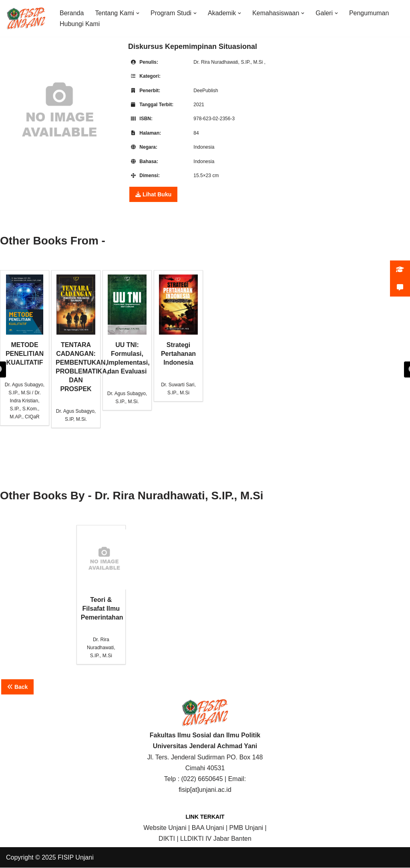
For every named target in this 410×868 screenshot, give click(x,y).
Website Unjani (165, 828)
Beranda (72, 13)
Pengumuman (370, 13)
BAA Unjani (208, 828)
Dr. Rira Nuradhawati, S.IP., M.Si (229, 62)
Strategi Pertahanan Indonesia (178, 320)
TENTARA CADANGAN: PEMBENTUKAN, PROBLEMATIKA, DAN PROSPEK (76, 333)
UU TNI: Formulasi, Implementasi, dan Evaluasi (127, 325)
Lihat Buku (153, 195)
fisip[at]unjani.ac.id (205, 790)
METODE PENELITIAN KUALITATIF (25, 320)
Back (17, 687)
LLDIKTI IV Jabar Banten (216, 839)
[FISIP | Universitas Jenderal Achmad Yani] (26, 18)
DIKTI (167, 839)
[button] (138, 13)
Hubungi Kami (80, 24)
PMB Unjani (246, 828)
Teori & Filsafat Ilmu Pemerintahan (101, 575)
